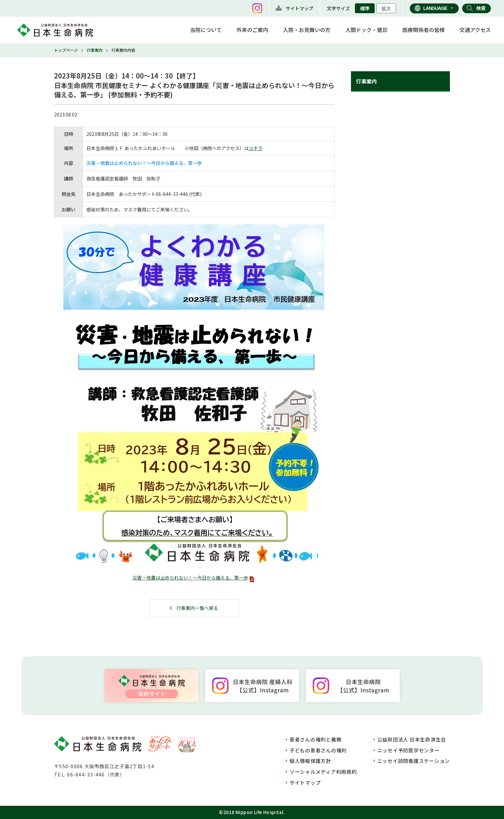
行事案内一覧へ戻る (197, 608)
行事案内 (95, 50)
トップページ (66, 50)
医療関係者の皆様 (424, 30)
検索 (481, 8)
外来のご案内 (252, 30)
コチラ (256, 148)
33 (175, 194)
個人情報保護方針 (310, 761)
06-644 (163, 194)
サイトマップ (299, 8)
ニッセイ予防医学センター (409, 750)
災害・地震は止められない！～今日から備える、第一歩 (190, 578)
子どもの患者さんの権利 (318, 750)
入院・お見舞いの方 (307, 30)
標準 (365, 9)
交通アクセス (475, 30)
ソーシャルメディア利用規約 (323, 772)
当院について (206, 30)
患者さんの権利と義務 (316, 739)
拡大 (386, 9)
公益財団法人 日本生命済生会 (412, 739)
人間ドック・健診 (366, 30)
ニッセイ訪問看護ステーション (414, 761)
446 (184, 194)
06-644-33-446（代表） (96, 774)
